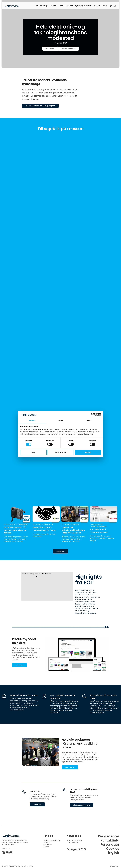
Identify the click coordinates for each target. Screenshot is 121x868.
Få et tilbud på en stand (82, 805)
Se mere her (61, 551)
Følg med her (70, 767)
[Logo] (12, 6)
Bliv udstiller (50, 49)
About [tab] (89, 420)
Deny (33, 452)
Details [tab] (60, 420)
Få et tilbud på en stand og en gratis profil (40, 106)
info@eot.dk (74, 843)
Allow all (88, 452)
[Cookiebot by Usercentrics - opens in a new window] (93, 414)
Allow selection (60, 452)
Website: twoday (114, 866)
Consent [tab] (32, 420)
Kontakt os (37, 804)
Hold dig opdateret (68, 49)
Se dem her (19, 665)
